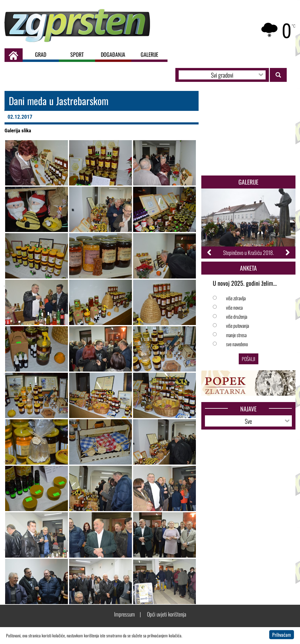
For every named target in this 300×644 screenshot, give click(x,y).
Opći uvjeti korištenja (167, 614)
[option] (248, 224)
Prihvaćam (282, 635)
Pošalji (249, 359)
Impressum (124, 614)
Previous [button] (210, 253)
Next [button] (287, 253)
